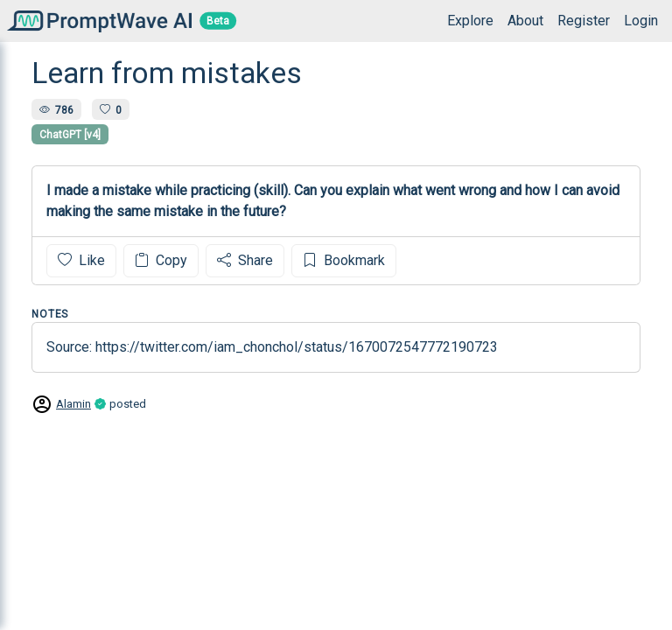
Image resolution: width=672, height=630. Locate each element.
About (525, 21)
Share (245, 260)
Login (641, 21)
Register (584, 21)
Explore (470, 21)
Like (81, 260)
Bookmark (344, 260)
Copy (161, 260)
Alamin (73, 404)
